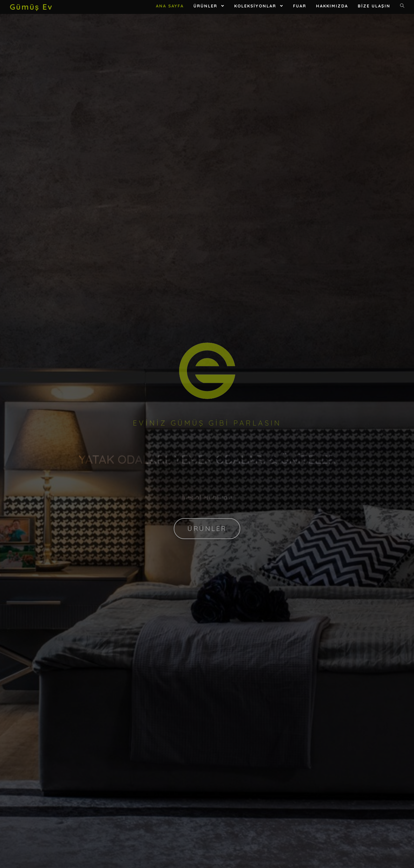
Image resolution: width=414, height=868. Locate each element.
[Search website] (402, 6)
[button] (207, 529)
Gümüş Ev (31, 7)
